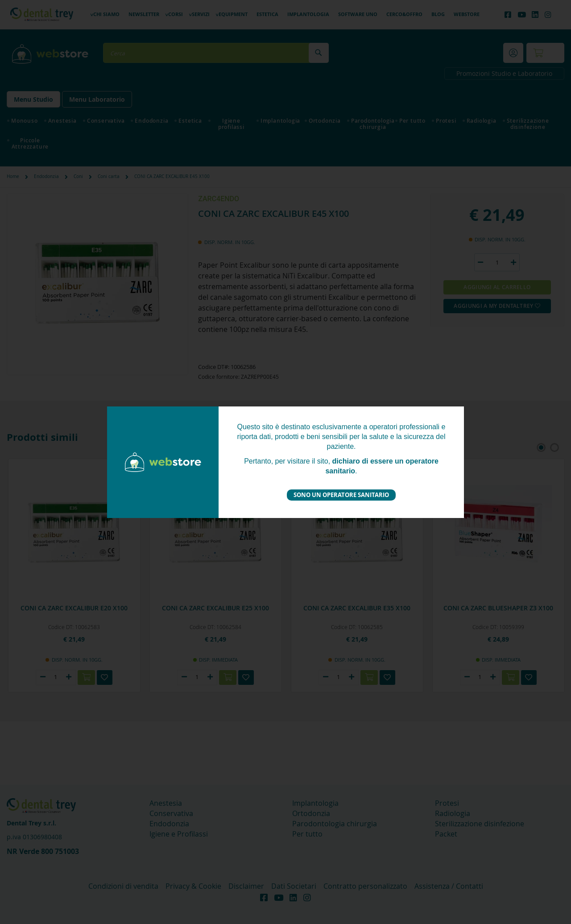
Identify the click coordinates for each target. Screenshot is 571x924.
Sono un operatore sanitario (341, 495)
